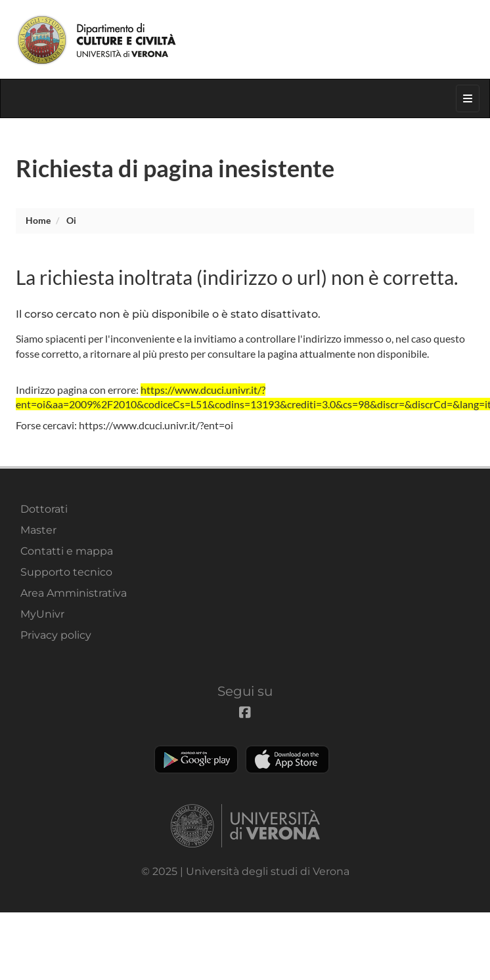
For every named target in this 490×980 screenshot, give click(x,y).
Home (38, 220)
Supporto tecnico (66, 572)
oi (71, 220)
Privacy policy (56, 635)
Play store (196, 759)
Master (38, 530)
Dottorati (44, 509)
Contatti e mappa (67, 551)
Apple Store (287, 759)
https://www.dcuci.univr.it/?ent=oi (156, 425)
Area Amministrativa (74, 593)
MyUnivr (42, 614)
